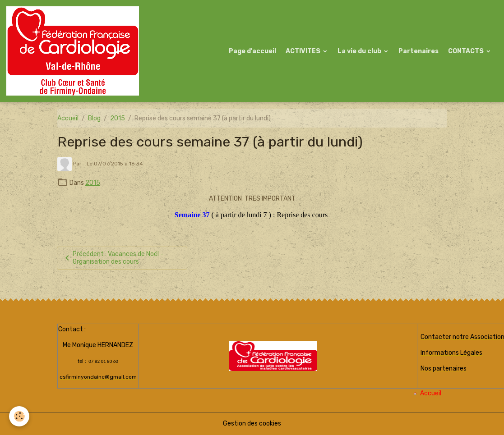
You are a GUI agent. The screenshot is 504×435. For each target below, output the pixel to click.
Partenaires (418, 51)
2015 (118, 118)
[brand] (74, 51)
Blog (94, 118)
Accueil (68, 118)
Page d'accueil (252, 51)
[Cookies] (19, 416)
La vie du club (360, 51)
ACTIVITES (304, 51)
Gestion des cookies (252, 424)
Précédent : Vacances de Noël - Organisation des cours (113, 258)
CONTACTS (467, 51)
